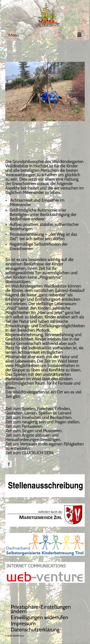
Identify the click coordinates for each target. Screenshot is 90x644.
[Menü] (45, 35)
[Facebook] (9, 464)
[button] (47, 609)
